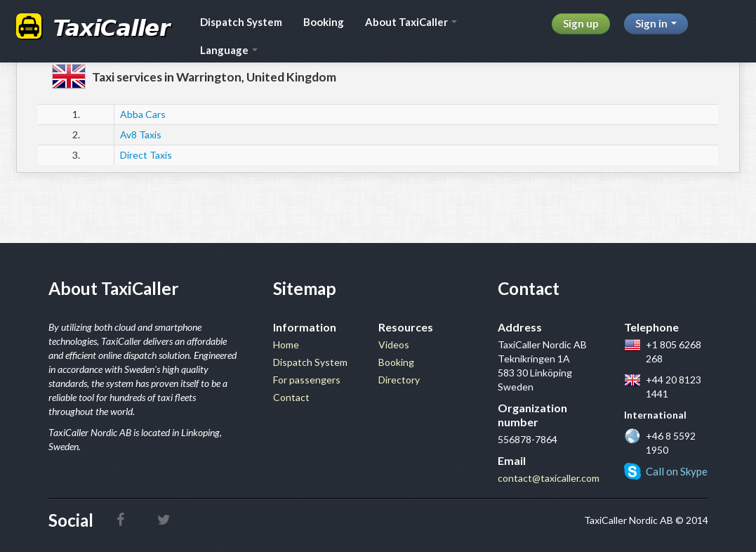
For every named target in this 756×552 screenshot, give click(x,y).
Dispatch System (241, 22)
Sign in (656, 23)
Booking (324, 22)
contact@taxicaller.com (549, 478)
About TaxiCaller (411, 22)
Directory (399, 380)
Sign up (581, 23)
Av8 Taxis (141, 134)
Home (286, 344)
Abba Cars (143, 114)
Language (229, 50)
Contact (291, 397)
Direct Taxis (146, 155)
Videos (394, 344)
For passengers (307, 380)
